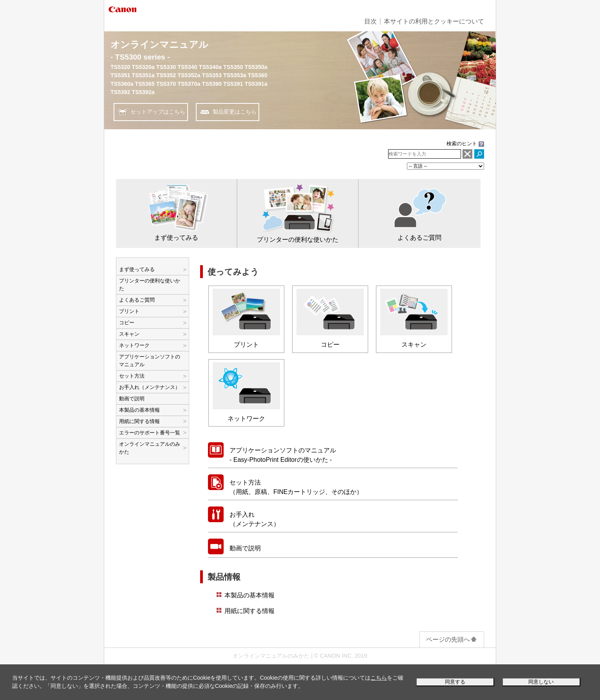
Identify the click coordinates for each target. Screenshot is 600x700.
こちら (379, 678)
